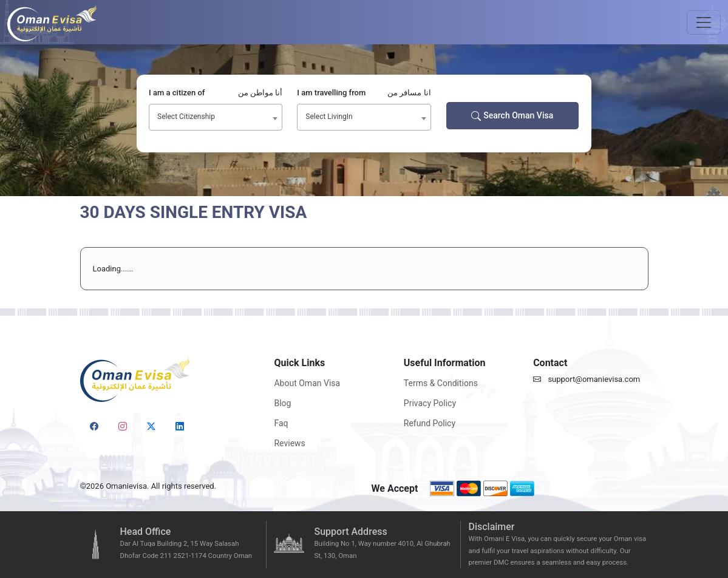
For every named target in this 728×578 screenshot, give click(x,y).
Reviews (289, 443)
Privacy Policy (430, 403)
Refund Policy (430, 423)
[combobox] (216, 117)
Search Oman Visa (512, 116)
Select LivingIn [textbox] (329, 117)
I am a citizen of (216, 93)
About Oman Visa (307, 383)
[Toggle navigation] (704, 22)
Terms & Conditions (441, 383)
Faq (281, 423)
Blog (282, 403)
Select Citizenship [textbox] (186, 117)
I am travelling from (364, 93)
